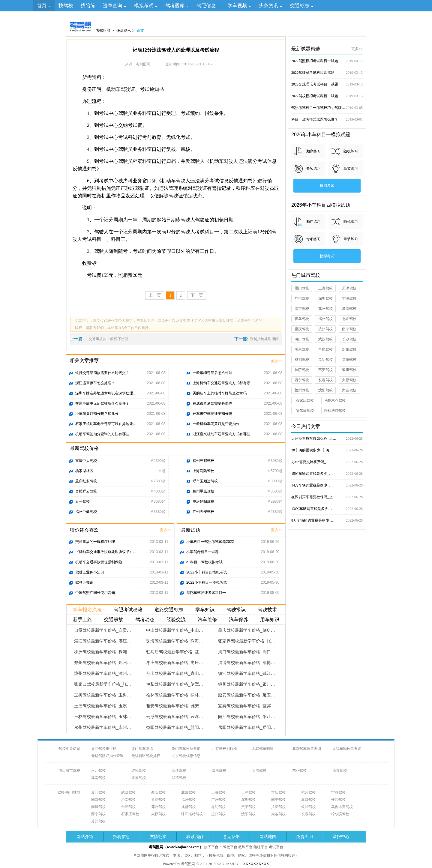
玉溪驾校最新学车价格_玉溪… (103, 706)
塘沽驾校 (179, 771)
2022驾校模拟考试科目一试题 (327, 96)
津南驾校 (98, 778)
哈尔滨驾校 (305, 411)
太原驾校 (349, 380)
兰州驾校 (302, 390)
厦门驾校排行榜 (104, 749)
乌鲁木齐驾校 (335, 400)
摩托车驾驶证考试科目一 (206, 593)
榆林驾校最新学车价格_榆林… (175, 695)
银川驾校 (349, 370)
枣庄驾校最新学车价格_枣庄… (175, 663)
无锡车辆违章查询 (347, 749)
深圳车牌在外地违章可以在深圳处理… (106, 393)
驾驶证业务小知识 (90, 572)
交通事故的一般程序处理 (108, 339)
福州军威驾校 (203, 491)
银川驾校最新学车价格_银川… (247, 684)
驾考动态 (145, 620)
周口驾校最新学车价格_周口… (247, 652)
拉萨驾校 (302, 370)
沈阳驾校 (325, 390)
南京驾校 (302, 309)
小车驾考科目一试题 (202, 552)
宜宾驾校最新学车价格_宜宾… (247, 706)
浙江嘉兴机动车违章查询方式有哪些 (221, 434)
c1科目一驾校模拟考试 (204, 562)
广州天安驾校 (203, 512)
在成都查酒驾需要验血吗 (212, 403)
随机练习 (351, 151)
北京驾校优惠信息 (186, 756)
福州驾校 (325, 319)
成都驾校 (302, 360)
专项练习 (313, 169)
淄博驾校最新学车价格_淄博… (247, 663)
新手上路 (82, 620)
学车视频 (237, 6)
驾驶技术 (267, 610)
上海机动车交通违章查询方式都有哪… (223, 383)
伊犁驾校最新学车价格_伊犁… (175, 684)
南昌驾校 (302, 349)
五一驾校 (82, 501)
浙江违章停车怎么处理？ (95, 383)
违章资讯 (124, 31)
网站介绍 (85, 837)
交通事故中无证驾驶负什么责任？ (102, 403)
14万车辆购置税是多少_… (327, 485)
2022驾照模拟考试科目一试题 (327, 61)
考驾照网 (103, 31)
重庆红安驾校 (86, 481)
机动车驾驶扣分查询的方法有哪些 (102, 434)
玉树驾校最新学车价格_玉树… (103, 695)
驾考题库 (175, 6)
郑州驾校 (349, 349)
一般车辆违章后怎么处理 (212, 373)
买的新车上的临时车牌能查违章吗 (220, 393)
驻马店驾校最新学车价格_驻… (175, 652)
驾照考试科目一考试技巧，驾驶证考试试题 (327, 108)
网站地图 (268, 837)
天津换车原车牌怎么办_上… (327, 438)
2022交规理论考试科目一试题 (327, 84)
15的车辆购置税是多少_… (327, 474)
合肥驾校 (325, 349)
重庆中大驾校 (86, 461)
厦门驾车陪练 (142, 749)
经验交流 (176, 620)
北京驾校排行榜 (224, 749)
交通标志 (300, 6)
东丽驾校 (299, 771)
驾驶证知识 (84, 582)
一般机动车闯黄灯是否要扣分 (216, 424)
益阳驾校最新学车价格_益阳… (175, 727)
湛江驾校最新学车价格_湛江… (103, 641)
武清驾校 (179, 778)
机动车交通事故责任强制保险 (99, 562)
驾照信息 (206, 6)
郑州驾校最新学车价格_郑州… (103, 663)
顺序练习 (313, 151)
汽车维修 (207, 620)
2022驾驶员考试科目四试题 (327, 73)
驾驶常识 (236, 610)
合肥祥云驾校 (86, 491)
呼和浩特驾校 (335, 411)
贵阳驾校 (349, 360)
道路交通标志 (169, 610)
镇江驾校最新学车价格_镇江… (247, 673)
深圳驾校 (325, 298)
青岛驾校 (302, 319)
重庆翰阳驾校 (203, 501)
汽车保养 (238, 620)
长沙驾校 (349, 339)
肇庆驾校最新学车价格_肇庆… (247, 630)
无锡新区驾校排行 (146, 756)
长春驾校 (325, 380)
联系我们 (195, 837)
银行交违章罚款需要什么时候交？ (102, 373)
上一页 (155, 295)
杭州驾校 (325, 329)
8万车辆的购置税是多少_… (327, 520)
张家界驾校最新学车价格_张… (247, 641)
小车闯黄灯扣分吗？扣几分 (97, 414)
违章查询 (112, 6)
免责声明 (304, 837)
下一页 (197, 295)
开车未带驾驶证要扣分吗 (212, 414)
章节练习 (351, 169)
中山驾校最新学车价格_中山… (175, 630)
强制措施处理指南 (264, 339)
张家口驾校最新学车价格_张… (103, 684)
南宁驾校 (349, 329)
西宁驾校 (302, 380)
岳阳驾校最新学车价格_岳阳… (247, 727)
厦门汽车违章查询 (186, 749)
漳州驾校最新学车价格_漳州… (103, 673)
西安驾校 (325, 370)
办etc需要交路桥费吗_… (327, 462)
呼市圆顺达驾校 (205, 481)
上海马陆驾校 (203, 471)
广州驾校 (302, 298)
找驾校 (66, 6)
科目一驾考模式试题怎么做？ (327, 119)
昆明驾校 (325, 360)
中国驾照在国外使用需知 (95, 593)
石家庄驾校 (305, 400)
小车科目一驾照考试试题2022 (210, 542)
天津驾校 (349, 288)
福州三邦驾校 (203, 461)
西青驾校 (340, 771)
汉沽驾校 (219, 771)
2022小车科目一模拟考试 (207, 582)
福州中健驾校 (86, 512)
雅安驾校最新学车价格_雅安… (175, 706)
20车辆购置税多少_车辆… (327, 450)
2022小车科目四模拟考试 (207, 572)
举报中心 (341, 837)
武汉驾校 (325, 339)
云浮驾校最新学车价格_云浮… (175, 717)
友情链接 (158, 837)
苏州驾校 (325, 309)
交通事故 (114, 620)
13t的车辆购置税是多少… (327, 509)
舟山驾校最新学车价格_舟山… (175, 673)
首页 (42, 6)
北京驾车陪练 (263, 749)
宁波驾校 (349, 298)
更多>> (277, 361)
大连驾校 (349, 390)
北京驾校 (349, 319)
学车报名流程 (87, 610)
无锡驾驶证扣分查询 (107, 756)
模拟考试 (144, 6)
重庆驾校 (302, 329)
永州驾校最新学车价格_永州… (103, 727)
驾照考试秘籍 (128, 610)
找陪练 (88, 6)
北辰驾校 (139, 778)
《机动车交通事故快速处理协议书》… (106, 552)
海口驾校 (302, 339)
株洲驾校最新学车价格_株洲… (103, 652)
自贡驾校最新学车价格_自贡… (103, 630)
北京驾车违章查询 (307, 749)
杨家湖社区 (84, 471)
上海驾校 (325, 288)
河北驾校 (98, 771)
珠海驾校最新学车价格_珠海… (175, 641)
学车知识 (205, 610)
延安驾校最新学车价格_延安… (247, 695)
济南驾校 (349, 309)
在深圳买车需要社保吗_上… (327, 497)
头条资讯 (268, 6)
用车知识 (270, 620)
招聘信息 (121, 837)
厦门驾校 (302, 288)
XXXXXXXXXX (256, 864)
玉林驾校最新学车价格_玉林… (103, 717)
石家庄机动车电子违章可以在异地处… (106, 424)
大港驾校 (259, 771)
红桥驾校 (139, 771)
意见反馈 (231, 837)
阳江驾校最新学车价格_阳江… (247, 717)
